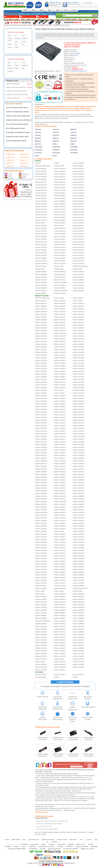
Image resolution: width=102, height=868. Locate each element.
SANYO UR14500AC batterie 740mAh (17, 108)
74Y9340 (90, 844)
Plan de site (73, 839)
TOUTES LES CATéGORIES (16, 32)
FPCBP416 (32, 846)
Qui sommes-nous (34, 839)
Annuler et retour (62, 839)
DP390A (55, 144)
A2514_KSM (61, 844)
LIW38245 (71, 844)
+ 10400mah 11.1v (10, 154)
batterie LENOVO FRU (13, 98)
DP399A (72, 144)
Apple (16, 47)
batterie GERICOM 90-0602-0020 (16, 87)
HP (16, 35)
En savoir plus (43, 742)
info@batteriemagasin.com (78, 71)
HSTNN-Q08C (56, 153)
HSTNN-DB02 (38, 147)
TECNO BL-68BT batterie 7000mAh (16, 141)
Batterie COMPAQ (75, 53)
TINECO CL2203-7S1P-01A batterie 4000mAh (19, 116)
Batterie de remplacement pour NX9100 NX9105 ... (57, 808)
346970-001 (38, 129)
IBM (23, 68)
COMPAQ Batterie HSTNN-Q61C (43, 755)
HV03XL (16, 846)
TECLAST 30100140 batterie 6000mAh (17, 124)
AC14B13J (52, 844)
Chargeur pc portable (28, 17)
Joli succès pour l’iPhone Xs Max (44, 826)
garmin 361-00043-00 (54, 849)
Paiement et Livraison (48, 839)
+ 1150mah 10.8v (24, 157)
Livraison (74, 10)
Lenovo (24, 41)
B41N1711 (23, 14)
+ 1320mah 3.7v (24, 163)
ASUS (34, 10)
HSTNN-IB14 (38, 153)
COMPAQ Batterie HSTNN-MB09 (88, 755)
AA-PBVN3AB (24, 844)
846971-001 (38, 144)
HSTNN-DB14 (38, 150)
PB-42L (24, 846)
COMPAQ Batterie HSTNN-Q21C (58, 738)
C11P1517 (60, 846)
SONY (58, 10)
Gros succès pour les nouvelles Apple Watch (47, 829)
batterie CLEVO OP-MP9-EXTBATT (17, 91)
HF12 (29, 14)
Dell (23, 44)
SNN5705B (94, 846)
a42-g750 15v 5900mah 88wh (17, 849)
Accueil (7, 26)
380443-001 (38, 138)
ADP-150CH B (35, 844)
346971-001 (56, 129)
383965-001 (73, 138)
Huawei (10, 47)
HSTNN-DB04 (74, 147)
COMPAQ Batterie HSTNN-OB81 (73, 738)
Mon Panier (89, 3)
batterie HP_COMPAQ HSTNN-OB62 (17, 94)
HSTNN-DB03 (56, 147)
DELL (50, 10)
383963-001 (56, 138)
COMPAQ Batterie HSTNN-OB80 (58, 755)
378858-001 (73, 135)
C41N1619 (44, 14)
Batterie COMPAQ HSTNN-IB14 (43, 26)
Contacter (54, 842)
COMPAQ (11, 71)
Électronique (43, 17)
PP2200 (37, 156)
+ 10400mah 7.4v (24, 154)
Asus (16, 41)
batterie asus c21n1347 (88, 849)
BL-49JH (43, 849)
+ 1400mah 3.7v (24, 166)
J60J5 (51, 14)
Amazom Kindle (10, 39)
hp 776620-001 (33, 849)
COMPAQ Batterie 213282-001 (88, 738)
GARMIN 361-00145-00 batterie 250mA (17, 137)
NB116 (43, 844)
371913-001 (38, 132)
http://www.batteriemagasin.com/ (52, 863)
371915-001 (73, 132)
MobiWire (25, 38)
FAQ (24, 839)
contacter (51, 806)
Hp (47, 842)
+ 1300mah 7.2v (9, 163)
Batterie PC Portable (11, 17)
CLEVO (66, 10)
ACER (25, 10)
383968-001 (56, 141)
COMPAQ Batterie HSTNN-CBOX (73, 755)
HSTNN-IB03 (56, 150)
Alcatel (10, 44)
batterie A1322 (81, 844)
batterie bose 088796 (82, 846)
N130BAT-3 (70, 846)
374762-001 (56, 135)
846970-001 (73, 141)
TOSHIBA (25, 65)
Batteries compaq (69, 810)
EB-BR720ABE (36, 14)
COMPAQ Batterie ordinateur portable (21, 26)
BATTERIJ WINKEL (57, 861)
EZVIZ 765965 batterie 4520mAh (15, 128)
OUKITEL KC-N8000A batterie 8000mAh (18, 112)
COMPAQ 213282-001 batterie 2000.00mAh (19, 120)
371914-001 (56, 132)
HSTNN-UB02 (74, 153)
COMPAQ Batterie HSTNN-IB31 (43, 738)
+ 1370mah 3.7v (9, 166)
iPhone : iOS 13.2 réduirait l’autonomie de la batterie (49, 824)
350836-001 (73, 129)
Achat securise (16, 839)
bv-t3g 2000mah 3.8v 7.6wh (46, 846)
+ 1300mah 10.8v (10, 160)
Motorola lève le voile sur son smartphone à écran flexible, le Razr (52, 821)
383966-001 (38, 141)
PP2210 (55, 156)
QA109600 (8, 846)
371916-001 (38, 135)
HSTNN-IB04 (74, 150)
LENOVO (10, 68)
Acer (23, 35)
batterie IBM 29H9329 (13, 84)
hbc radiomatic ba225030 (71, 849)
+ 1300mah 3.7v (24, 160)
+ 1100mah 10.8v (10, 157)
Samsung (18, 38)
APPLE (42, 10)
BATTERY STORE (45, 861)
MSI (16, 44)
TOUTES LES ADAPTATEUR (16, 59)
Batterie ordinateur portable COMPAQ (54, 832)
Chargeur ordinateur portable (61, 26)
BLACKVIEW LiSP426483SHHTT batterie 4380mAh (21, 132)
